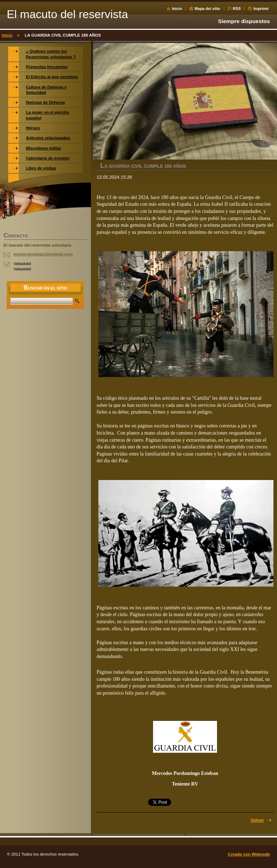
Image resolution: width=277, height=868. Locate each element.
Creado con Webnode (249, 854)
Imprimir (261, 9)
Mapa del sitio (207, 9)
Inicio (177, 9)
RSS (237, 9)
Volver (257, 820)
